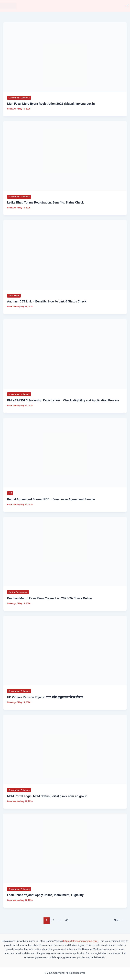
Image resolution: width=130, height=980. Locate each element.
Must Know (14, 296)
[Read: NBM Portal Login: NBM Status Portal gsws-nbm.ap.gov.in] (65, 749)
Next (118, 920)
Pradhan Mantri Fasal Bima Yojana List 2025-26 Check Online (50, 598)
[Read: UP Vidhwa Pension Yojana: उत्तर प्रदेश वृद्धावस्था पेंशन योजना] (65, 650)
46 (67, 920)
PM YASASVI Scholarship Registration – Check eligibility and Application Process (63, 400)
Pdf (10, 493)
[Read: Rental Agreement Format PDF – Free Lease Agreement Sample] (65, 453)
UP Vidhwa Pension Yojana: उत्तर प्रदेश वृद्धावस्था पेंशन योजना (45, 697)
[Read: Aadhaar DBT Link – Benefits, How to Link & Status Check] (65, 255)
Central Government (18, 592)
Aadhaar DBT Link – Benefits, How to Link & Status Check (47, 302)
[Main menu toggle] (126, 6)
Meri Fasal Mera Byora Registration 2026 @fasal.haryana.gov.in (51, 104)
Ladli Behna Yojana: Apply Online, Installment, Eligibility (45, 895)
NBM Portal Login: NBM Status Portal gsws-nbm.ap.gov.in (47, 796)
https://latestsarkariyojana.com (80, 941)
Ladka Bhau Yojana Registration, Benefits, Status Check (45, 203)
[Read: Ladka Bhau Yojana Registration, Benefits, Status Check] (65, 156)
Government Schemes (19, 98)
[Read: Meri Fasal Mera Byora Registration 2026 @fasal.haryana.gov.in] (65, 57)
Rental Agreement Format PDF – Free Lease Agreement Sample (51, 499)
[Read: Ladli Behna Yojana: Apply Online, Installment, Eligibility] (65, 848)
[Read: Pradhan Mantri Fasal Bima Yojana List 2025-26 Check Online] (65, 552)
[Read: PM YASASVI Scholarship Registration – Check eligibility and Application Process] (65, 354)
